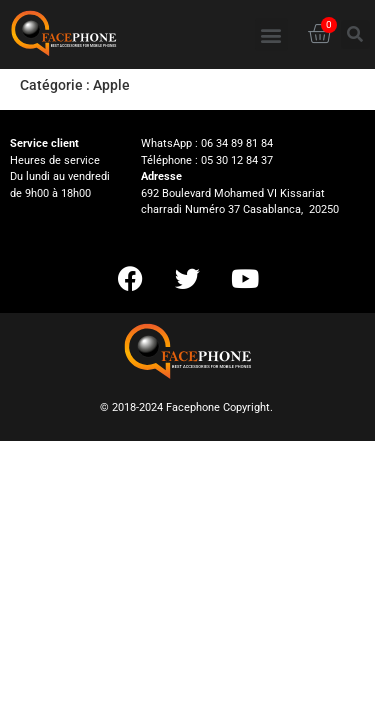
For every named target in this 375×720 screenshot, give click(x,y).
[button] (271, 34)
